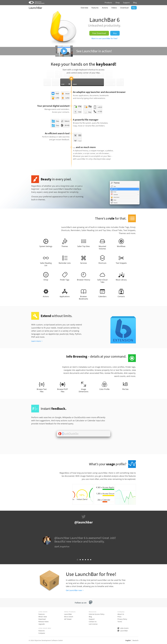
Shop (118, 3)
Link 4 (85, 560)
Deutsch (135, 640)
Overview (84, 8)
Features (95, 8)
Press (119, 617)
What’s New (43, 617)
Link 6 (91, 560)
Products (108, 3)
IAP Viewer (68, 619)
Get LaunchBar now (74, 590)
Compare (42, 633)
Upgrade (42, 624)
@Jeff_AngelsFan (62, 547)
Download (124, 8)
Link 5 (88, 560)
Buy (134, 8)
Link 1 (78, 560)
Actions (105, 8)
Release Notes (44, 622)
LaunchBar (35, 8)
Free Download (99, 33)
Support (126, 3)
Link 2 (80, 560)
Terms (120, 622)
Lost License (93, 624)
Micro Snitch (69, 617)
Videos (114, 8)
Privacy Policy (122, 619)
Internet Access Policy (97, 614)
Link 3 (83, 560)
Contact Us (93, 622)
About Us (121, 614)
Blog (135, 3)
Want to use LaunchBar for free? (104, 38)
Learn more (36, 341)
